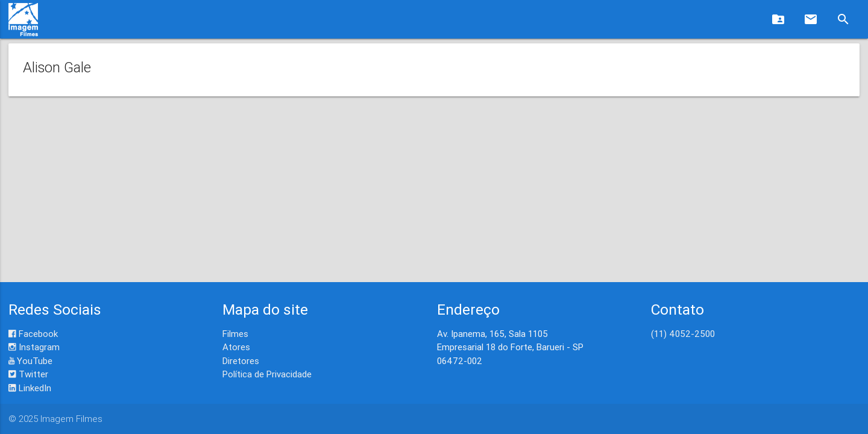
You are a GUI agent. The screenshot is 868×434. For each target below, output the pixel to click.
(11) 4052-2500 (683, 334)
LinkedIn (30, 388)
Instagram (34, 347)
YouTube (30, 361)
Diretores (241, 361)
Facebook (33, 334)
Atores (236, 347)
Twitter (28, 374)
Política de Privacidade (267, 374)
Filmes (235, 334)
